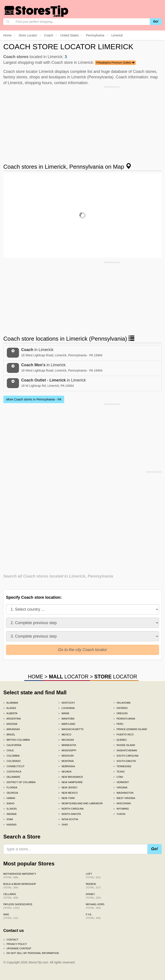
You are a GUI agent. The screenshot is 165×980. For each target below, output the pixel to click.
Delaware (12, 777)
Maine (64, 713)
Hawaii (9, 798)
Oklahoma (122, 703)
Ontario (121, 708)
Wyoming (121, 809)
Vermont (121, 782)
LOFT (93, 876)
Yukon (119, 814)
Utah (118, 777)
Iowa (8, 819)
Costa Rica (12, 772)
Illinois (10, 809)
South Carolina (126, 756)
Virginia (120, 787)
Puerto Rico (124, 735)
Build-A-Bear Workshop (20, 886)
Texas (119, 772)
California (12, 745)
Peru (118, 724)
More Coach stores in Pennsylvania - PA (34, 399)
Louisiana (66, 708)
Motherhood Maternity (20, 876)
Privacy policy (15, 944)
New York (67, 798)
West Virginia (124, 798)
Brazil (9, 735)
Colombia (11, 756)
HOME (35, 677)
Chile (9, 750)
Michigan (66, 740)
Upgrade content (17, 948)
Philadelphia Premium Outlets (115, 63)
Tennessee (122, 766)
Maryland (67, 724)
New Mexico (68, 793)
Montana (66, 761)
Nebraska (67, 766)
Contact (11, 940)
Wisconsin (122, 803)
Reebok (93, 886)
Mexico (65, 735)
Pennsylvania (124, 719)
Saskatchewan (125, 750)
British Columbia (17, 740)
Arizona (10, 724)
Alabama (11, 703)
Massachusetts (71, 729)
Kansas (10, 825)
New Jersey (68, 787)
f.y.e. (93, 916)
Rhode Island (124, 745)
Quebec (120, 740)
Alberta (10, 713)
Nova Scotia (68, 819)
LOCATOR (69, 677)
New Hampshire (70, 782)
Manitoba (66, 719)
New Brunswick (71, 777)
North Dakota (70, 814)
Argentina (12, 719)
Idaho (9, 803)
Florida (10, 787)
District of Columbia (19, 782)
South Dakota (125, 761)
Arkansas (12, 729)
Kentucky (67, 703)
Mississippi (67, 750)
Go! (156, 21)
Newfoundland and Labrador (80, 803)
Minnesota (67, 745)
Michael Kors (95, 906)
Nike (11, 916)
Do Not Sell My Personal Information (31, 953)
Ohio (63, 825)
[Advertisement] (82, 121)
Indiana (10, 814)
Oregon (120, 713)
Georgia (11, 793)
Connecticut (14, 766)
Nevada (65, 772)
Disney (93, 896)
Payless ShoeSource (18, 906)
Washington (123, 793)
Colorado (12, 761)
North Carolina (71, 809)
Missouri (66, 756)
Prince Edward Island (130, 729)
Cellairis (11, 896)
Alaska (10, 708)
